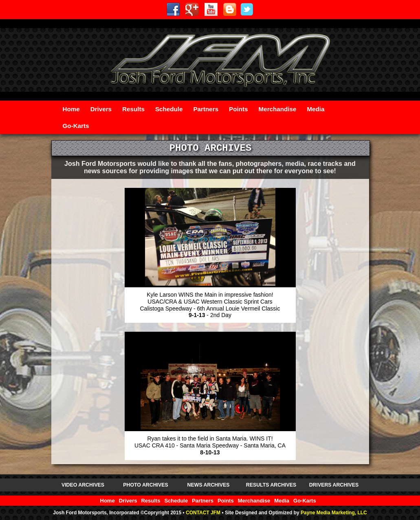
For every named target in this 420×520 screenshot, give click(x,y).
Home (71, 109)
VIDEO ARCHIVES (83, 485)
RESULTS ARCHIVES (271, 485)
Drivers (101, 109)
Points (238, 109)
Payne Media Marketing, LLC (334, 513)
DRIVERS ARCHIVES (334, 485)
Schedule (169, 109)
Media (316, 109)
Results (133, 109)
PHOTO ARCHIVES (145, 485)
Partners (206, 109)
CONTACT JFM (203, 513)
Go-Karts (76, 126)
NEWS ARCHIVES (209, 485)
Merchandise (278, 109)
